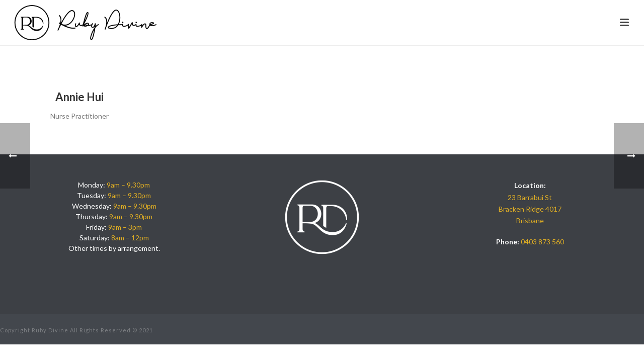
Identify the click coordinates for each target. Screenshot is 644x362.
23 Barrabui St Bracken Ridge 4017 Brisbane (530, 209)
